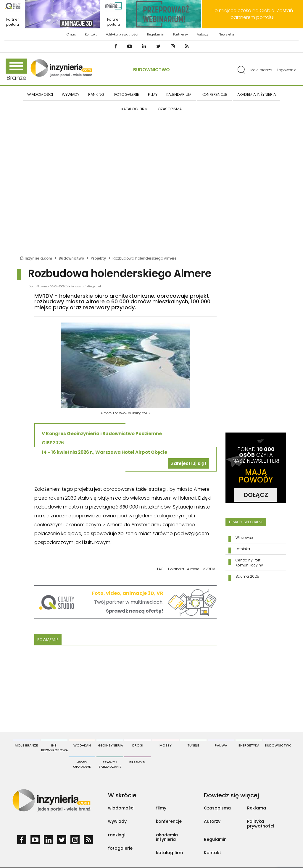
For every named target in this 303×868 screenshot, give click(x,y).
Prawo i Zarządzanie (110, 765)
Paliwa (221, 745)
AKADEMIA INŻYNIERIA (257, 94)
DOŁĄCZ (256, 495)
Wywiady (71, 94)
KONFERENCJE (214, 94)
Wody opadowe (82, 765)
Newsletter (227, 34)
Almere (193, 569)
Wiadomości (40, 94)
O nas (71, 34)
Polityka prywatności (122, 34)
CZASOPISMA (170, 109)
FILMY (153, 94)
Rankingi (97, 94)
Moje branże (261, 70)
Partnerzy (180, 34)
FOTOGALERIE (127, 94)
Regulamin (156, 34)
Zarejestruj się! (189, 463)
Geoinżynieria (111, 745)
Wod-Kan (82, 745)
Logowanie (287, 70)
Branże (16, 70)
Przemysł (138, 762)
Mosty (166, 745)
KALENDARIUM (179, 94)
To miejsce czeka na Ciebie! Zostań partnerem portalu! (252, 14)
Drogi (138, 745)
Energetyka (249, 745)
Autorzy (203, 34)
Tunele (193, 745)
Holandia (176, 569)
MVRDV (209, 569)
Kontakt (91, 34)
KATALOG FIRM (134, 109)
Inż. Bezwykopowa (54, 748)
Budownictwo (151, 70)
